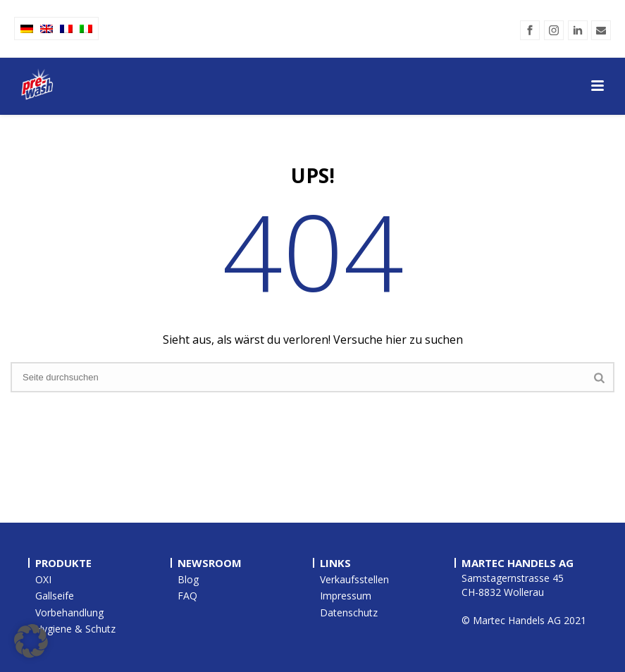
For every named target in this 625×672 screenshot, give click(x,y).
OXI (43, 579)
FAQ (187, 596)
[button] (31, 641)
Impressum (346, 596)
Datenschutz (349, 612)
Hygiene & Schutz (75, 629)
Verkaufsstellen (354, 579)
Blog (188, 579)
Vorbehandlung (69, 612)
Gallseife (55, 596)
